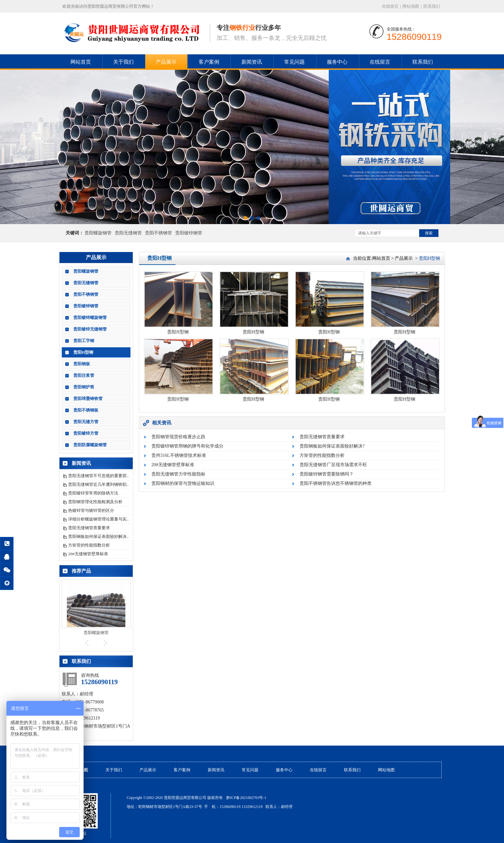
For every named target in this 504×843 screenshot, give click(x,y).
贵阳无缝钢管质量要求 (89, 528)
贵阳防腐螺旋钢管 (90, 445)
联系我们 (432, 6)
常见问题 (294, 62)
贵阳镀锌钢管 (189, 233)
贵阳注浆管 (84, 375)
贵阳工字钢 (84, 341)
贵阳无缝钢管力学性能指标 (178, 474)
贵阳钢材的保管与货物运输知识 (183, 483)
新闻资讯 (252, 62)
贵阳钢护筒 (84, 387)
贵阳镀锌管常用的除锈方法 (93, 493)
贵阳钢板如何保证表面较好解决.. (99, 536)
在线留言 (390, 6)
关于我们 (123, 62)
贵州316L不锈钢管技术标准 (179, 455)
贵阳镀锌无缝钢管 (90, 329)
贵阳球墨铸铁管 (88, 399)
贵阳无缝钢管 (128, 233)
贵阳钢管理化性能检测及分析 (95, 502)
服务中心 (337, 62)
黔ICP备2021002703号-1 (246, 798)
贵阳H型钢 (83, 352)
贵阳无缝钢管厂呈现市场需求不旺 (333, 465)
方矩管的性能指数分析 (89, 545)
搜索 (429, 233)
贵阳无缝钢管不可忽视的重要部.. (99, 476)
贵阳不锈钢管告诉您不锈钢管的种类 (336, 483)
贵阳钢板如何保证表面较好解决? (332, 446)
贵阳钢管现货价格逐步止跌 (178, 437)
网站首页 (81, 62)
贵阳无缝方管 (86, 422)
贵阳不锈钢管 (158, 233)
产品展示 (166, 62)
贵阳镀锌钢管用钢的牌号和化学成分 (187, 446)
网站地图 (411, 6)
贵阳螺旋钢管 (98, 233)
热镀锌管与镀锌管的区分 (91, 510)
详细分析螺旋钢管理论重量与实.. (99, 519)
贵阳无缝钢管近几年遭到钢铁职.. (99, 484)
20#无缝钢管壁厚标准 (88, 554)
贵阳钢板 (82, 364)
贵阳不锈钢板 (86, 410)
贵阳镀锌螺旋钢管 (90, 317)
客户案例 (209, 62)
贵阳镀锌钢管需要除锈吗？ (327, 474)
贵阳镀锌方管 (86, 433)
